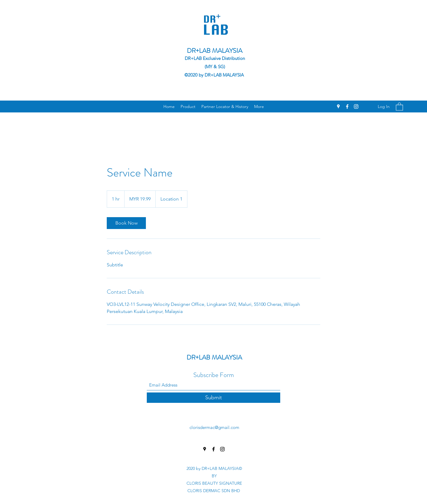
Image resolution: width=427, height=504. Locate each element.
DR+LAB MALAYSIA (215, 51)
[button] (399, 106)
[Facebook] (347, 106)
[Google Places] (338, 106)
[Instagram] (356, 106)
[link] (126, 223)
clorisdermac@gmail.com (214, 427)
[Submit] (213, 398)
